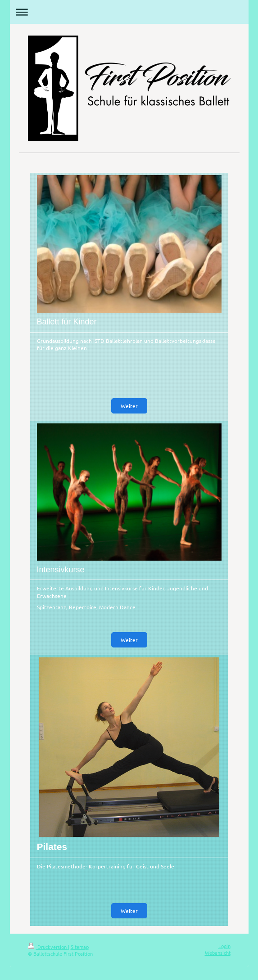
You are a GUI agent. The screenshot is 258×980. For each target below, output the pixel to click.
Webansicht (218, 953)
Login (224, 946)
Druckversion (48, 947)
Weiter (129, 406)
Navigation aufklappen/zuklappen (129, 12)
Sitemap (80, 947)
